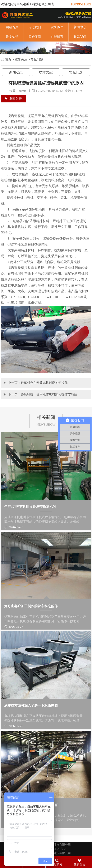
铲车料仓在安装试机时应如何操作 (44, 383)
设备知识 (12, 37)
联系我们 (80, 37)
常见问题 (37, 59)
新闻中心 (80, 27)
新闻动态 (16, 72)
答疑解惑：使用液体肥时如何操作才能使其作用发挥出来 (51, 394)
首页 (8, 59)
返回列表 (15, 99)
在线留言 (57, 37)
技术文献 (46, 72)
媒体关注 (21, 59)
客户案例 (35, 37)
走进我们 (35, 27)
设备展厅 (57, 27)
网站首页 (12, 27)
